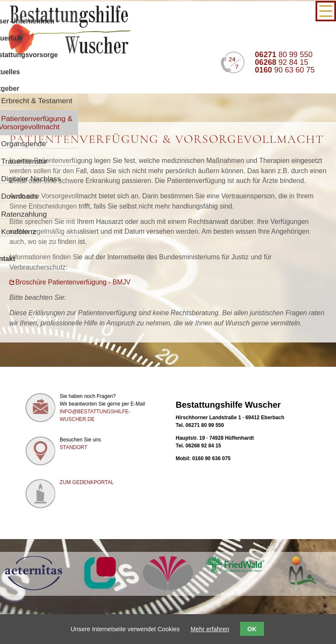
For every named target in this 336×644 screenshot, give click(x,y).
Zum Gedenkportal (87, 482)
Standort (74, 447)
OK (252, 629)
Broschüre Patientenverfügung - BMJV (73, 282)
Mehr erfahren (210, 629)
